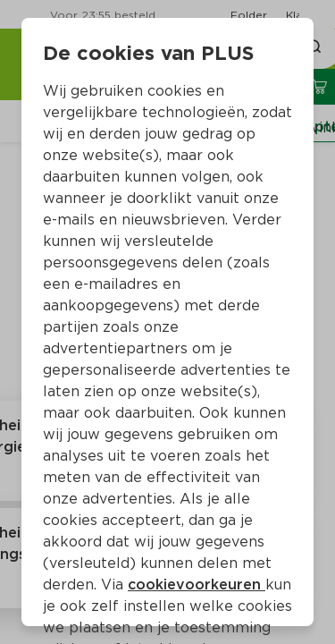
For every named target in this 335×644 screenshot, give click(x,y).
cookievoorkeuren (197, 585)
